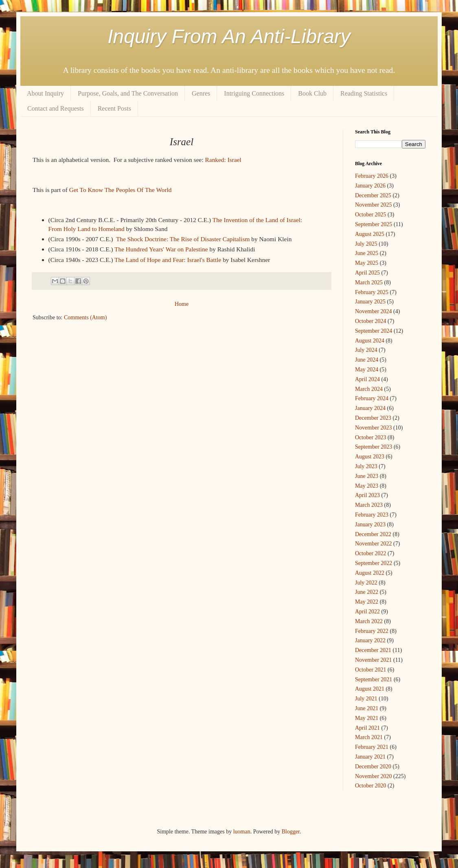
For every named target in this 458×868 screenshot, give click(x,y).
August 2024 (370, 341)
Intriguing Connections (254, 93)
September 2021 (374, 679)
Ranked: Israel (223, 160)
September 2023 (374, 447)
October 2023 (371, 437)
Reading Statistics (364, 93)
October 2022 (371, 553)
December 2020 (373, 767)
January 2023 (370, 525)
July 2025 (366, 244)
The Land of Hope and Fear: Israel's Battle (168, 260)
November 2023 (374, 428)
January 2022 (370, 640)
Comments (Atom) (85, 317)
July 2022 (366, 583)
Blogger (291, 832)
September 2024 (374, 331)
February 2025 (372, 292)
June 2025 (367, 253)
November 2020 (374, 776)
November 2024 (374, 311)
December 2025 (373, 195)
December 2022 (373, 534)
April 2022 (367, 612)
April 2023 (367, 495)
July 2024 (366, 350)
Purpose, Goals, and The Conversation (128, 93)
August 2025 (370, 234)
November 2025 (374, 205)
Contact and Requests (56, 108)
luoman (242, 832)
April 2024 (367, 379)
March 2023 (369, 505)
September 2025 (374, 224)
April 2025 (367, 273)
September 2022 (374, 563)
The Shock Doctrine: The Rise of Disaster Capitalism (183, 239)
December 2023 (373, 418)
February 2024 (372, 398)
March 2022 (369, 621)
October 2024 (371, 321)
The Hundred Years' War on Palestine (161, 249)
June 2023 (367, 476)
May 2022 (367, 602)
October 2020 (371, 786)
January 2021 (370, 757)
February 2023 (372, 515)
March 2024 (369, 389)
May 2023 (367, 486)
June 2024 (367, 360)
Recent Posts (114, 108)
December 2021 (373, 650)
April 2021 (367, 728)
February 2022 (372, 631)
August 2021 (370, 689)
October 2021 (371, 670)
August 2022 (370, 573)
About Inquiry (45, 93)
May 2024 (367, 370)
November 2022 (374, 544)
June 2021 (367, 708)
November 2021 (374, 660)
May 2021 (367, 718)
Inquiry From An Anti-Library (229, 36)
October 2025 (371, 215)
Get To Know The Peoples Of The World (121, 190)
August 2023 (370, 457)
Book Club (312, 93)
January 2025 (370, 302)
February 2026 (372, 176)
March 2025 (369, 282)
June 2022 (367, 592)
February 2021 (372, 747)
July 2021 (366, 699)
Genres (201, 93)
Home (182, 304)
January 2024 (370, 408)
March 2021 (369, 737)
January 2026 (370, 186)
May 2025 (367, 263)
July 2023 (366, 466)
